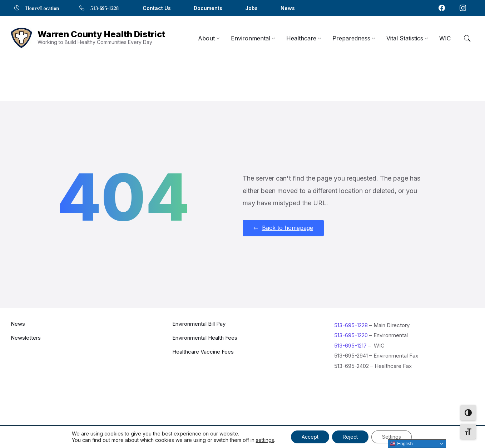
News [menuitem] (288, 8)
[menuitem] (206, 38)
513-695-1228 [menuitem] (105, 8)
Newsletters (26, 337)
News (18, 323)
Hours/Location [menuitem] (42, 8)
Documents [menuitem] (208, 8)
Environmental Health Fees (205, 337)
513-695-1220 (351, 335)
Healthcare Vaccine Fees (203, 351)
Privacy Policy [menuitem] (397, 435)
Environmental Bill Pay (199, 323)
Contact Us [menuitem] (157, 8)
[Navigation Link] (21, 38)
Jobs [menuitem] (251, 8)
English (401, 444)
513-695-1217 (350, 345)
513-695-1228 (351, 325)
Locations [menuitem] (358, 435)
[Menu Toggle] (467, 38)
